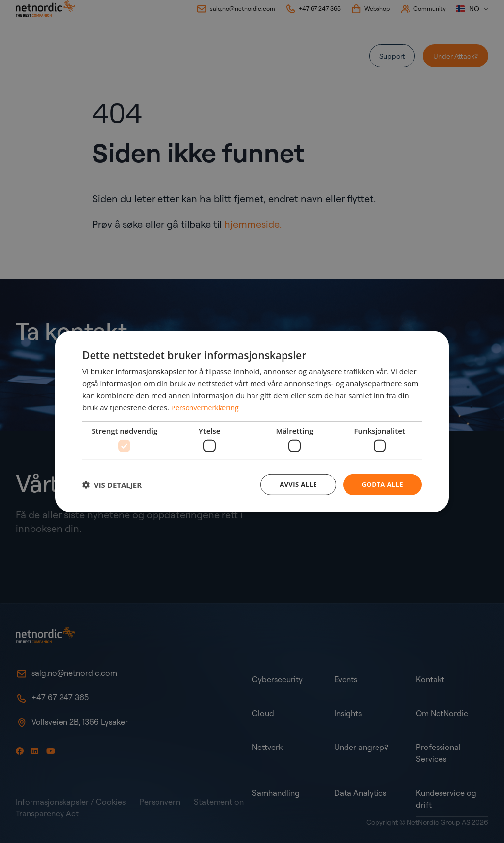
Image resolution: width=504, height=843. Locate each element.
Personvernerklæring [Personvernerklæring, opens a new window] (207, 406)
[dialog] (252, 422)
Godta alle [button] (381, 484)
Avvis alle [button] (294, 484)
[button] (112, 485)
